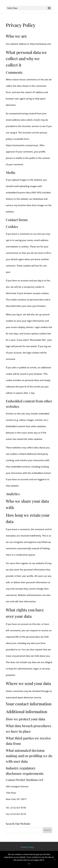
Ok (29, 864)
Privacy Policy (27, 847)
